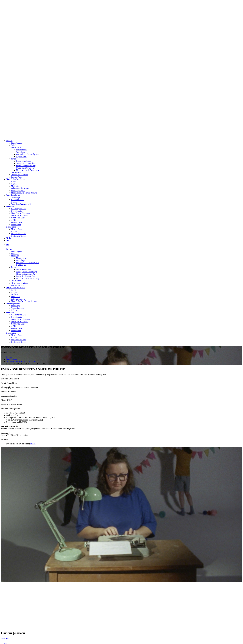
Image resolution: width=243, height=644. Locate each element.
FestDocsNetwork (18, 234)
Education (10, 206)
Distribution (11, 227)
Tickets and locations (20, 175)
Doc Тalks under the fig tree (27, 154)
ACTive (14, 220)
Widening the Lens (19, 209)
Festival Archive (18, 177)
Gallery (14, 202)
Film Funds (16, 297)
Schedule (15, 145)
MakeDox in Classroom (21, 213)
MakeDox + (16, 147)
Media (9, 238)
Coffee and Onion (18, 236)
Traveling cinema (13, 195)
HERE (33, 444)
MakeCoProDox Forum (16, 179)
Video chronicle (18, 200)
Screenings (16, 197)
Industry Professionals (20, 188)
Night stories (21, 157)
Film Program (17, 143)
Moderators (16, 186)
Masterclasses (22, 150)
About (14, 181)
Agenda (14, 184)
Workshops (21, 152)
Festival (9, 141)
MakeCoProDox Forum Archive (24, 193)
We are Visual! (17, 222)
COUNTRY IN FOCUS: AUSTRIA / (21, 361)
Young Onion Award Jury (26, 163)
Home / (9, 357)
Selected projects (18, 191)
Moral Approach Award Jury (28, 170)
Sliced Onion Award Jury (26, 166)
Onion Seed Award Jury (26, 168)
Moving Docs (17, 229)
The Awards (16, 172)
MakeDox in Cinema (20, 215)
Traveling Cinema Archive (22, 204)
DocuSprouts (16, 211)
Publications (16, 225)
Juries (13, 159)
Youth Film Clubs (18, 218)
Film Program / (12, 359)
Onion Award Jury (24, 161)
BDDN (14, 231)
